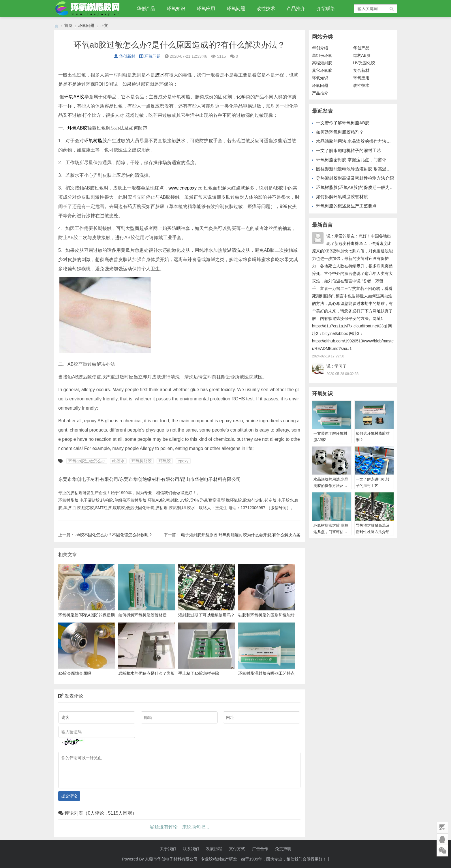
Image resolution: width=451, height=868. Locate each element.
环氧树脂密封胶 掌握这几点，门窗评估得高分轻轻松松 (369, 160)
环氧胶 (165, 461)
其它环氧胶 (322, 70)
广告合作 (260, 849)
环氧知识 (176, 9)
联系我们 (191, 849)
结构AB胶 (362, 55)
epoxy (190, 188)
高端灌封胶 (322, 63)
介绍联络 (326, 9)
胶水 (160, 75)
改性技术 (266, 9)
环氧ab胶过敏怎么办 (87, 461)
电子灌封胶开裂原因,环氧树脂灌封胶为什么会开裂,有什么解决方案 (241, 535)
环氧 (69, 97)
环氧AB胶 (77, 128)
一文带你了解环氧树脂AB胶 (343, 123)
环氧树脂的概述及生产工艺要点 (346, 206)
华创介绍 (320, 48)
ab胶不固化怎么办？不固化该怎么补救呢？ (114, 535)
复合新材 (361, 70)
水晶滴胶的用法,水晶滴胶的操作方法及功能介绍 (362, 141)
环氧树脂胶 (95, 141)
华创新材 (125, 56)
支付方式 (237, 849)
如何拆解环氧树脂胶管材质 (342, 197)
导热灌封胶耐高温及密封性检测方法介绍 (355, 178)
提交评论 (69, 796)
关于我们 (168, 849)
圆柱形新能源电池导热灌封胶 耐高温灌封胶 (358, 169)
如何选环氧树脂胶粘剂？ (340, 132)
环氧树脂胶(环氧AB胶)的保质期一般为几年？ (359, 187)
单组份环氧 (322, 55)
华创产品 (146, 9)
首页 (68, 25)
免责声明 (283, 849)
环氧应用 (206, 9)
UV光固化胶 (364, 63)
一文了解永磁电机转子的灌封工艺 (348, 150)
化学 (241, 97)
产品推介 (296, 9)
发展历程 (214, 849)
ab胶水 (119, 461)
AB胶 (79, 97)
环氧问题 (236, 9)
